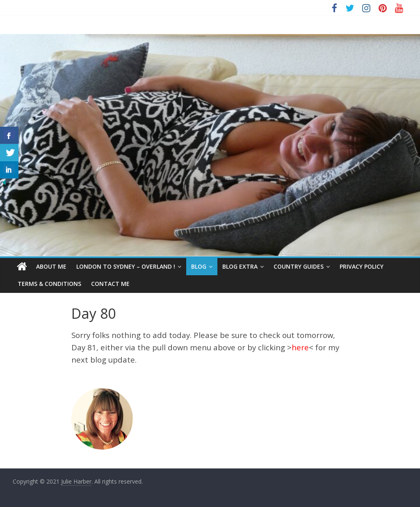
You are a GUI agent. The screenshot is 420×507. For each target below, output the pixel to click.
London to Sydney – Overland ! (126, 266)
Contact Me (110, 284)
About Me (51, 266)
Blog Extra (240, 266)
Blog (199, 266)
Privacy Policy (362, 266)
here (300, 347)
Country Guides (299, 266)
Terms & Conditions (49, 284)
